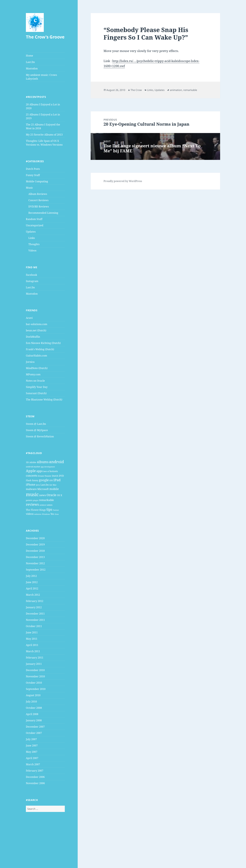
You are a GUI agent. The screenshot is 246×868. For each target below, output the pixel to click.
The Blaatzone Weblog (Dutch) (44, 400)
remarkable (190, 90)
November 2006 (35, 783)
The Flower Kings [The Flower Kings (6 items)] (36, 510)
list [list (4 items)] (51, 485)
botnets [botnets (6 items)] (54, 471)
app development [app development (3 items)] (48, 467)
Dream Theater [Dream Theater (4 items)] (45, 476)
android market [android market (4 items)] (33, 467)
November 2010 (35, 676)
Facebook (31, 275)
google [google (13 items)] (44, 480)
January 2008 (34, 720)
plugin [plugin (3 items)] (36, 500)
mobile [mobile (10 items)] (54, 489)
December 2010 (35, 670)
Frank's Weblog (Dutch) (40, 349)
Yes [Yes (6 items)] (52, 514)
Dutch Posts (33, 169)
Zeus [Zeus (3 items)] (57, 514)
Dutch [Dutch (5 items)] (55, 476)
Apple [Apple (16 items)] (31, 471)
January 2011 (34, 664)
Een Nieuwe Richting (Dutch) (43, 343)
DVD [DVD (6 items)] (61, 476)
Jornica (30, 362)
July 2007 (31, 739)
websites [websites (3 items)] (38, 514)
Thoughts (34, 244)
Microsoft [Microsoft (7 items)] (43, 489)
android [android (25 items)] (56, 462)
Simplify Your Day (37, 387)
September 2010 (36, 689)
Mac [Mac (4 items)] (55, 485)
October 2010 (34, 683)
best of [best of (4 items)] (46, 471)
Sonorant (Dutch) (36, 393)
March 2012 (33, 595)
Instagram (32, 281)
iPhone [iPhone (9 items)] (31, 484)
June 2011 (32, 632)
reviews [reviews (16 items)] (32, 504)
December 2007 (35, 727)
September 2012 (36, 570)
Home (29, 56)
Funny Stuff (33, 175)
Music (29, 188)
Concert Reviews (38, 200)
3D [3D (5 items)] (27, 462)
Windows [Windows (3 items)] (46, 514)
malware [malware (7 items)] (31, 489)
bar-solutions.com (37, 324)
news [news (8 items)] (43, 495)
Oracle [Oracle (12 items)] (51, 495)
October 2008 (34, 708)
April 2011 (32, 645)
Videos (32, 250)
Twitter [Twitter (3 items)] (56, 510)
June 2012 (32, 582)
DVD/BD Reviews (39, 207)
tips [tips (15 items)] (49, 509)
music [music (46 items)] (32, 494)
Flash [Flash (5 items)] (29, 480)
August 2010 (33, 695)
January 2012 (34, 607)
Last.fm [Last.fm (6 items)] (45, 485)
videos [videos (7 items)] (30, 514)
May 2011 (32, 639)
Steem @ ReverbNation (40, 436)
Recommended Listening (43, 213)
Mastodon (32, 68)
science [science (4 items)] (43, 505)
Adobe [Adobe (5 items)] (33, 462)
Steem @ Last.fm (36, 424)
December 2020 (35, 538)
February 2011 (35, 658)
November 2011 (35, 620)
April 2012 (32, 588)
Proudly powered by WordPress (123, 181)
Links (32, 238)
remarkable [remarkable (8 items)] (46, 500)
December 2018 (35, 551)
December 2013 (35, 557)
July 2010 (31, 702)
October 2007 (34, 733)
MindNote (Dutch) (37, 368)
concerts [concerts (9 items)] (32, 476)
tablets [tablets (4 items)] (49, 505)
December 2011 (35, 614)
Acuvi (29, 318)
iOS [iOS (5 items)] (51, 480)
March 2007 (33, 764)
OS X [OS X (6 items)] (60, 495)
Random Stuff (34, 219)
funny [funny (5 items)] (35, 480)
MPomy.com (33, 374)
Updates (31, 232)
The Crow (136, 90)
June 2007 (32, 746)
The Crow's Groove (45, 37)
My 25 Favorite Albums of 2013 (44, 135)
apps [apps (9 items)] (40, 471)
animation (176, 90)
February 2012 (35, 601)
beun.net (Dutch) (36, 330)
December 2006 (35, 777)
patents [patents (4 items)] (29, 500)
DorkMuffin (33, 337)
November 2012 (35, 563)
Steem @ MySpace (37, 430)
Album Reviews (38, 194)
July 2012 (31, 576)
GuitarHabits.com (36, 356)
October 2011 (34, 626)
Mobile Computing (37, 181)
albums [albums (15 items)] (43, 462)
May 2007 (32, 752)
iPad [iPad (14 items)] (57, 480)
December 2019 (35, 544)
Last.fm (30, 62)
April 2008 (32, 714)
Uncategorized (35, 225)
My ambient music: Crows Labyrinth (41, 77)
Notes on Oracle (35, 381)
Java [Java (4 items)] (38, 485)
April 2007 (32, 758)
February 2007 (35, 771)
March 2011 (33, 651)
